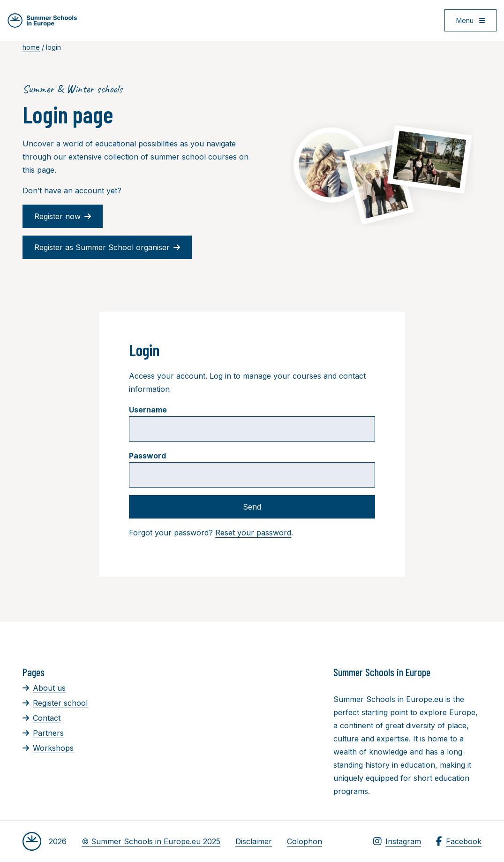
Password (147, 456)
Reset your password (253, 533)
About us (44, 688)
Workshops (48, 748)
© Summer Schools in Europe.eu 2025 (151, 841)
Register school (55, 703)
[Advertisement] (272, 717)
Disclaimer (254, 841)
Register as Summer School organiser (107, 247)
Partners (43, 733)
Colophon (305, 841)
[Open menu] (470, 20)
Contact (41, 718)
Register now (63, 216)
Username (148, 410)
